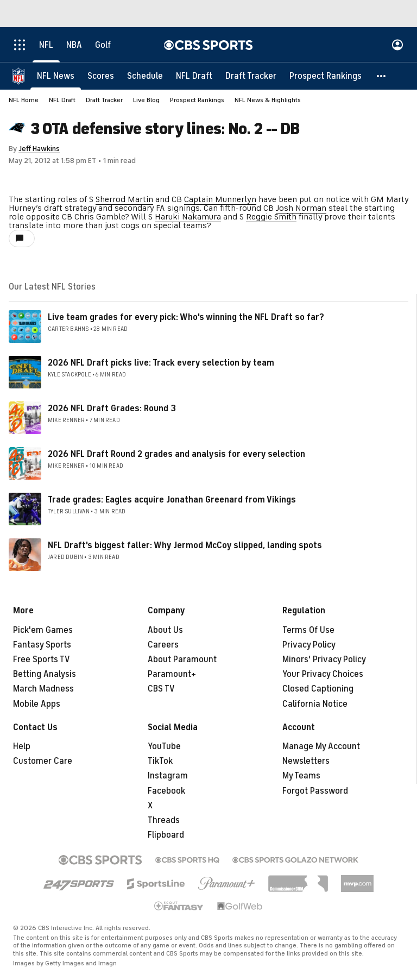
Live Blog (146, 100)
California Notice (315, 704)
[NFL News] (56, 76)
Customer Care (43, 761)
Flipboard (166, 835)
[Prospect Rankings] (326, 76)
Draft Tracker (104, 100)
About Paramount (182, 659)
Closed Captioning (318, 689)
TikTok (160, 761)
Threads (164, 820)
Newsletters (306, 761)
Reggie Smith (271, 217)
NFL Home (24, 100)
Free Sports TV (42, 659)
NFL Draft (62, 100)
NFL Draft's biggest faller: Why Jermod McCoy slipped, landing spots (185, 545)
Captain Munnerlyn (220, 199)
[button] (382, 76)
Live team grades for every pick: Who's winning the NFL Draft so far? (186, 317)
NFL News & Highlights (268, 100)
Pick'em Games (43, 630)
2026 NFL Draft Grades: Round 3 (112, 409)
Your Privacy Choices (323, 674)
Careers (163, 645)
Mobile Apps (37, 704)
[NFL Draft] (194, 76)
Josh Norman (301, 208)
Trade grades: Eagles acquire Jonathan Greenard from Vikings (172, 500)
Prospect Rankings (197, 100)
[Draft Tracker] (251, 76)
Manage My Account (321, 746)
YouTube (164, 746)
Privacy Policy (309, 645)
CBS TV (161, 689)
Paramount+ (172, 674)
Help (22, 746)
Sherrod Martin (124, 199)
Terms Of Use (308, 630)
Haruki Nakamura (188, 217)
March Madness (43, 689)
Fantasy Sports (42, 645)
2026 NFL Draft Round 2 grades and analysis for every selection (176, 454)
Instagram (168, 776)
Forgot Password (315, 791)
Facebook (166, 791)
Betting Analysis (45, 674)
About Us (165, 630)
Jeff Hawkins (39, 149)
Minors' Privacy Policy (324, 659)
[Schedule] (145, 76)
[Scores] (101, 76)
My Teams (301, 776)
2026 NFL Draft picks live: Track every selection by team (161, 363)
